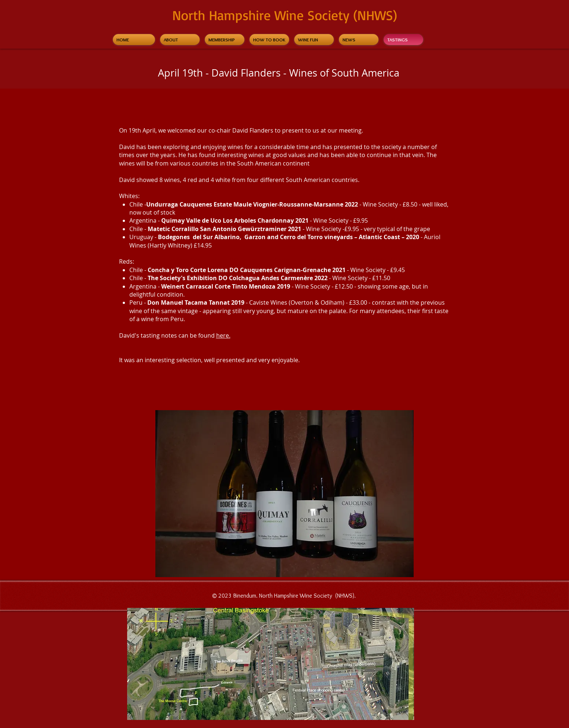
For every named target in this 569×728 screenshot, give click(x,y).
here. (223, 335)
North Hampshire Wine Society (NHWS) (285, 15)
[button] (284, 494)
